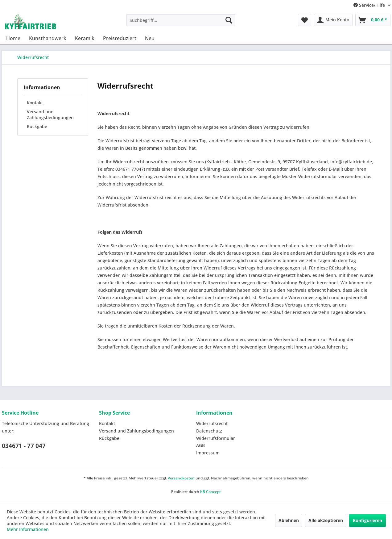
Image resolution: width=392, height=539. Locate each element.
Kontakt (35, 103)
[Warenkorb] (373, 20)
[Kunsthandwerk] (48, 38)
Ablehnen (289, 520)
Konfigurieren (367, 520)
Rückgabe (37, 126)
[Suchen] (229, 20)
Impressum (208, 453)
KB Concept (210, 492)
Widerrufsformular (216, 438)
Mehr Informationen (28, 529)
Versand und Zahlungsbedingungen (50, 115)
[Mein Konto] (333, 20)
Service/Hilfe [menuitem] (370, 5)
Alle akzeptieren (326, 520)
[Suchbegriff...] (181, 20)
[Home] (13, 38)
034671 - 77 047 (24, 446)
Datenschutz (209, 431)
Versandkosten (181, 478)
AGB (200, 445)
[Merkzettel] (305, 20)
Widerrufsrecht (212, 423)
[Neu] (150, 38)
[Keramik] (85, 38)
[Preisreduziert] (120, 38)
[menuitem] (181, 20)
